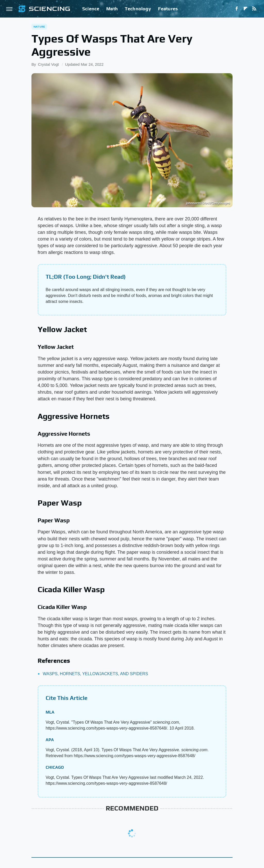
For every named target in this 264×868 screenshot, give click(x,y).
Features (168, 9)
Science (91, 9)
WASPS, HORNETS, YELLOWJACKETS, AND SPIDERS (95, 674)
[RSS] (254, 9)
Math (112, 9)
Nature (39, 27)
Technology (138, 9)
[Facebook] (237, 9)
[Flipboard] (245, 9)
